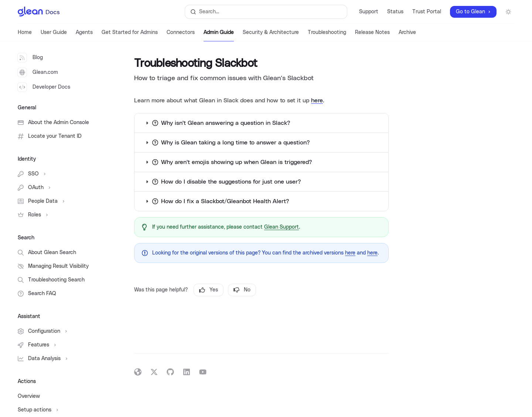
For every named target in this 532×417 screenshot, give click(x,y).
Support (369, 12)
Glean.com (38, 72)
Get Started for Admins (130, 36)
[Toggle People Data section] (59, 201)
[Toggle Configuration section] (59, 331)
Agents (84, 36)
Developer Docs (44, 87)
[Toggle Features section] (59, 345)
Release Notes (372, 36)
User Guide (54, 36)
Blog (30, 58)
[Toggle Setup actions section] (59, 410)
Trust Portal (427, 12)
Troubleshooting (327, 36)
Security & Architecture (271, 36)
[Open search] (266, 12)
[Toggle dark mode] (508, 12)
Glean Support (282, 227)
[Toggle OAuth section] (59, 188)
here (317, 100)
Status (395, 12)
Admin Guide (219, 36)
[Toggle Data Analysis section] (59, 359)
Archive (407, 36)
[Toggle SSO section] (59, 174)
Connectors (181, 36)
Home (25, 36)
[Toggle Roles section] (59, 215)
